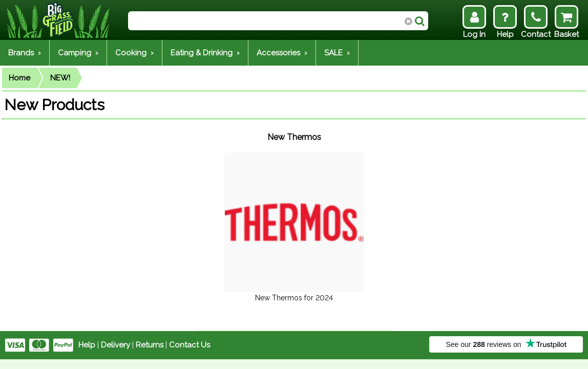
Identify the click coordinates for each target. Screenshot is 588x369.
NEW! (60, 78)
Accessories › (282, 53)
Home (19, 78)
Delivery (115, 345)
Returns (150, 345)
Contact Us (190, 345)
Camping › (78, 53)
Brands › (25, 53)
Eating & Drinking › (205, 53)
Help (87, 345)
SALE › (337, 53)
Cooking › (134, 53)
